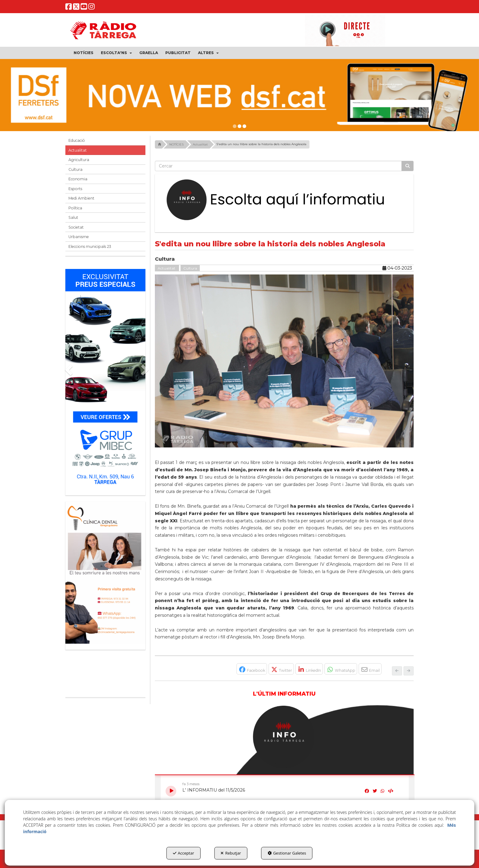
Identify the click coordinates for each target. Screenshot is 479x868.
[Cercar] (408, 166)
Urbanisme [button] (79, 237)
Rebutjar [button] (231, 853)
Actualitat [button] (78, 150)
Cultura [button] (75, 169)
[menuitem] (84, 53)
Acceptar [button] (183, 853)
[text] (278, 166)
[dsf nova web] (239, 95)
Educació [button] (77, 140)
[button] (69, 8)
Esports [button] (75, 189)
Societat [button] (76, 227)
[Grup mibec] (105, 379)
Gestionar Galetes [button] (287, 853)
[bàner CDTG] (105, 573)
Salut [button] (73, 217)
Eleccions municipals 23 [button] (90, 246)
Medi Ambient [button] (81, 198)
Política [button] (75, 208)
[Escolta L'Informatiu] (284, 200)
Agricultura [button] (79, 160)
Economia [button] (78, 179)
